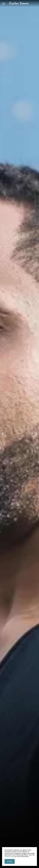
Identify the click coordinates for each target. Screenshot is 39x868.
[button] (3, 434)
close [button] (10, 861)
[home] (19, 3)
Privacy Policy (9, 856)
